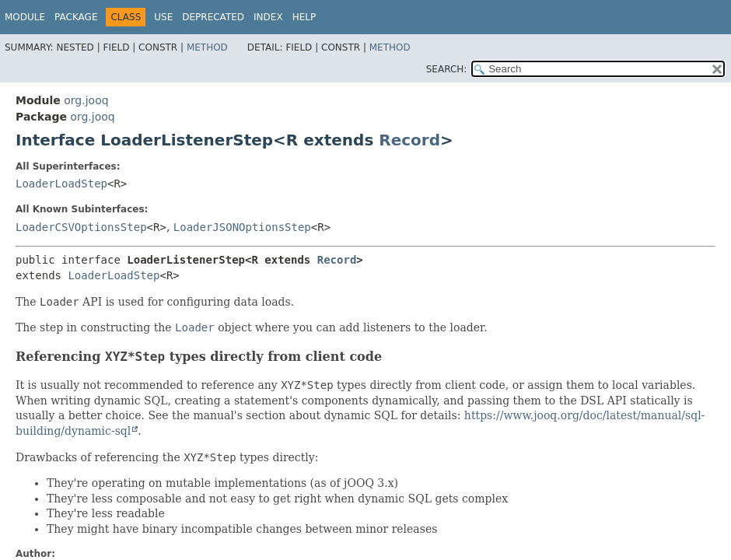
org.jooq (86, 100)
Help (304, 17)
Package (76, 17)
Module (25, 17)
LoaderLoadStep (61, 184)
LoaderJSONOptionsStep (242, 227)
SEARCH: (447, 69)
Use (163, 17)
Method (207, 47)
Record (409, 140)
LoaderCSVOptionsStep (81, 227)
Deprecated (213, 17)
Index (268, 17)
